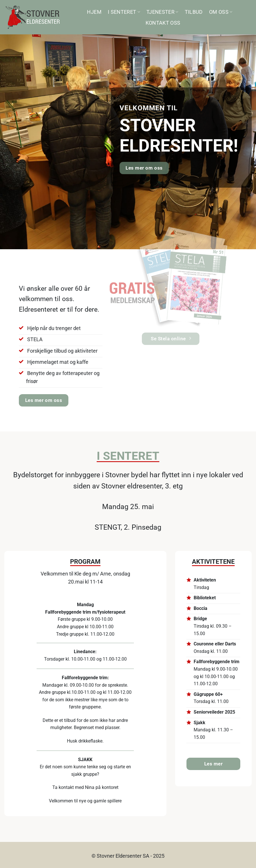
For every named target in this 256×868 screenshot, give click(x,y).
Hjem (94, 12)
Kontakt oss (163, 23)
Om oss (221, 12)
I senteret (124, 12)
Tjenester (162, 12)
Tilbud (194, 12)
